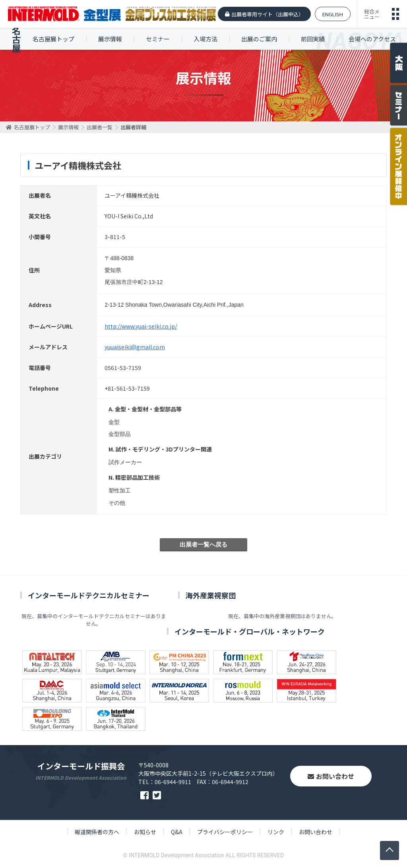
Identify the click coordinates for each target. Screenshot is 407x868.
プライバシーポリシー (225, 832)
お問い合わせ (331, 776)
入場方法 (205, 39)
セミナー (158, 39)
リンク (276, 832)
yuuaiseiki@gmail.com (135, 347)
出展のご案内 (259, 39)
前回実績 (313, 39)
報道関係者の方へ (97, 832)
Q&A (177, 832)
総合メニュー (372, 14)
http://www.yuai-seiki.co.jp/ (141, 326)
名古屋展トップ (53, 39)
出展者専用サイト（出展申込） (267, 14)
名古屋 (16, 39)
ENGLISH (333, 14)
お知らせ (145, 832)
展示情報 (110, 39)
